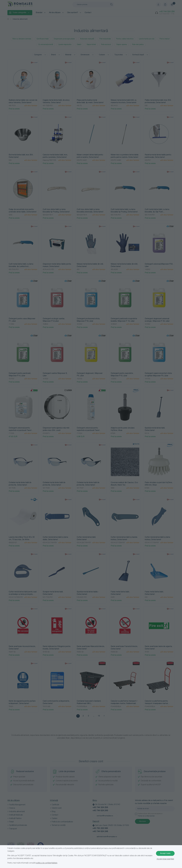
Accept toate (165, 853)
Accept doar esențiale (165, 859)
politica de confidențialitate (47, 863)
